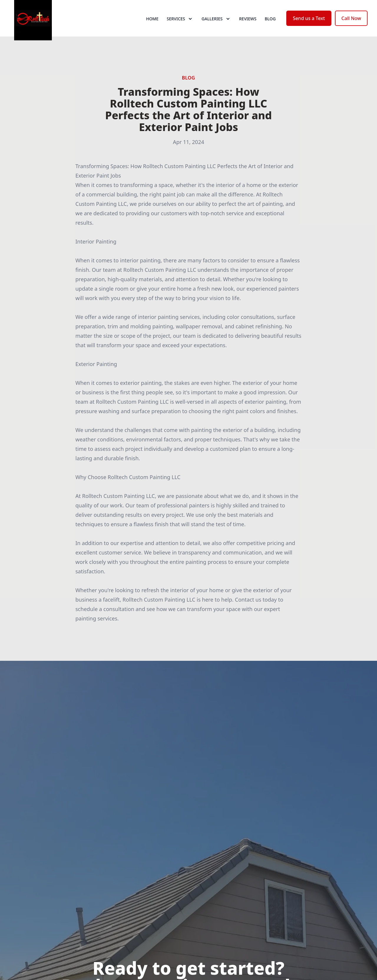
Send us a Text (309, 26)
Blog (270, 26)
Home (152, 26)
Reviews (248, 26)
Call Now (351, 26)
